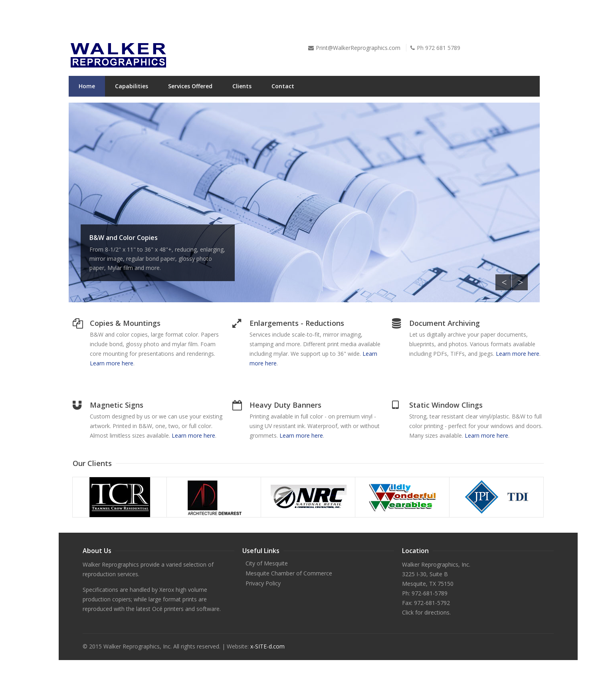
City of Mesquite (267, 563)
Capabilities (132, 86)
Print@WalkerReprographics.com (358, 48)
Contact (283, 86)
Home (87, 86)
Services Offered (190, 86)
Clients (242, 86)
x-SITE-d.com (267, 646)
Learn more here (112, 363)
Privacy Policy (263, 583)
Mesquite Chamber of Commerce (289, 573)
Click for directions (426, 612)
